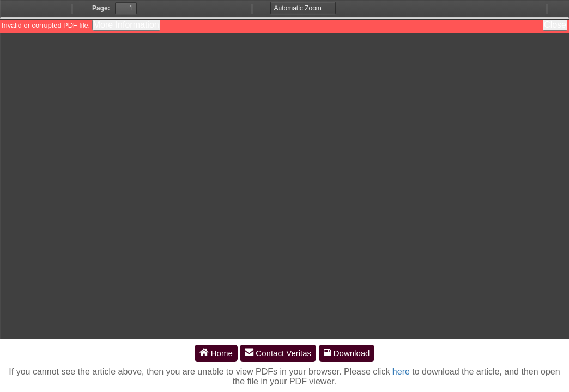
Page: (101, 8)
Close (555, 25)
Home (216, 353)
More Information (126, 25)
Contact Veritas (278, 353)
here (401, 372)
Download (347, 353)
